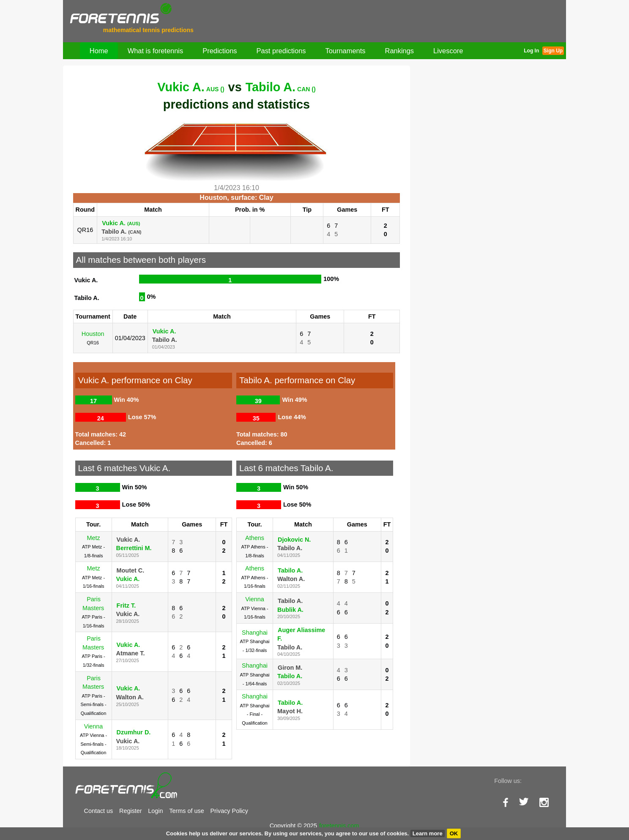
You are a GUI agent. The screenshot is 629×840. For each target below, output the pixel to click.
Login (155, 811)
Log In (531, 51)
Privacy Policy (229, 811)
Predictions (220, 51)
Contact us (99, 811)
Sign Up (553, 51)
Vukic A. (191, 87)
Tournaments (346, 51)
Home (99, 51)
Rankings (400, 51)
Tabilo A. (281, 87)
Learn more (428, 833)
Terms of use (186, 811)
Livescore (448, 51)
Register (131, 811)
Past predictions (281, 51)
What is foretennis (156, 51)
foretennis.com (339, 826)
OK (454, 833)
